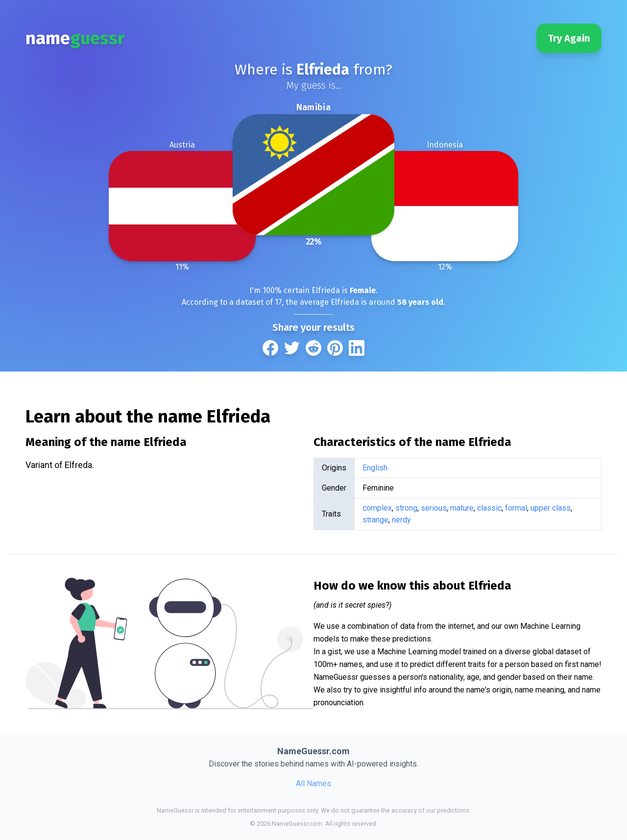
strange (375, 520)
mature (462, 508)
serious (434, 508)
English (375, 468)
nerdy (401, 520)
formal (516, 508)
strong (406, 508)
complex (377, 508)
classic (489, 508)
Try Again (569, 38)
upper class (551, 508)
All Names (313, 783)
